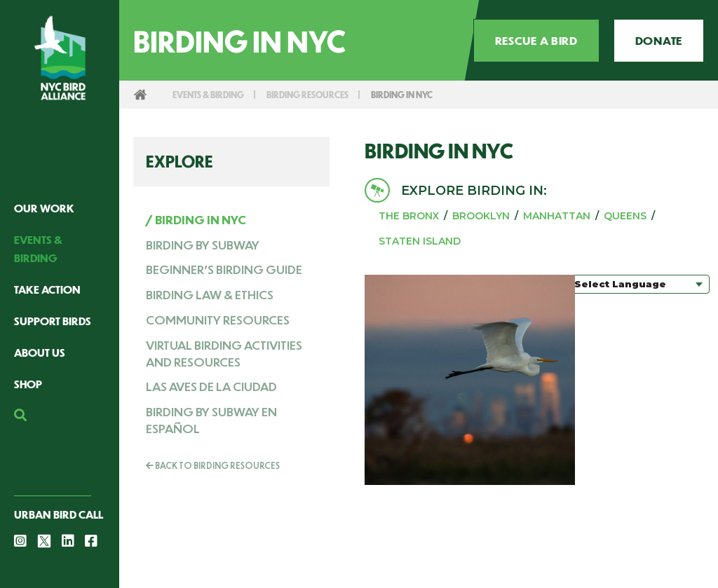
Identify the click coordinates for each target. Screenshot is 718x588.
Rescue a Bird (536, 40)
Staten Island (420, 241)
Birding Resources (321, 94)
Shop (28, 384)
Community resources (218, 320)
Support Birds (53, 321)
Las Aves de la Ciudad (211, 386)
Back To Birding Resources (213, 465)
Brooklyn (481, 216)
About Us (40, 352)
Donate (659, 40)
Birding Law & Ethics (210, 294)
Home (140, 95)
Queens (625, 216)
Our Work (44, 208)
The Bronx (409, 216)
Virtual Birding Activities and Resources (224, 353)
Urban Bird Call (59, 514)
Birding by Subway (203, 245)
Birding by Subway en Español (211, 420)
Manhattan (557, 216)
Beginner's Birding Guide (224, 269)
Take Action (47, 289)
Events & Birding (213, 94)
